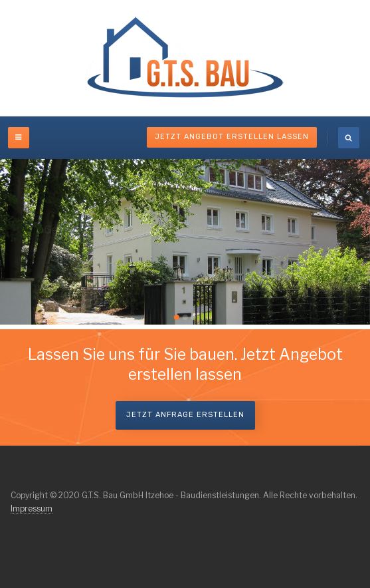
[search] (349, 138)
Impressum (32, 509)
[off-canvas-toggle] (19, 138)
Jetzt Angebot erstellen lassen (232, 137)
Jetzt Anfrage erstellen (185, 415)
